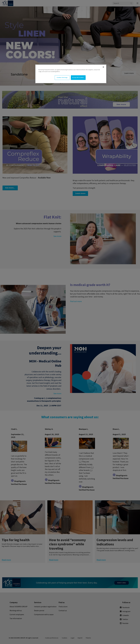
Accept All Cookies (78, 77)
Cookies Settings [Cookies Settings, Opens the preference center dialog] (62, 77)
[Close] (103, 67)
